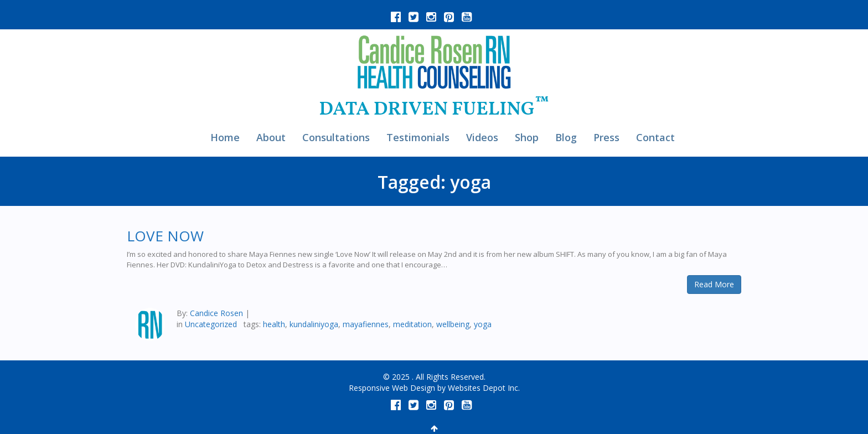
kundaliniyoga (314, 324)
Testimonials (418, 137)
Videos (482, 137)
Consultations (336, 137)
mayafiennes (366, 324)
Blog (566, 137)
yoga (483, 324)
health (274, 324)
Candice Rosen (216, 313)
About (271, 137)
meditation (412, 324)
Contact (655, 137)
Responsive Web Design (392, 388)
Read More (714, 284)
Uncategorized (211, 324)
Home (225, 137)
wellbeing (453, 324)
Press (606, 137)
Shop (527, 137)
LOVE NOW (165, 236)
